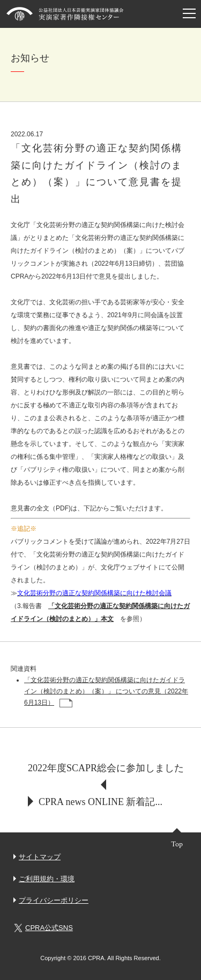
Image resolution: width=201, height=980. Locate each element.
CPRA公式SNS (43, 928)
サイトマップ (40, 857)
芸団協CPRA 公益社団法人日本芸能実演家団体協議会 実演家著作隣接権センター (65, 14)
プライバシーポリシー (54, 900)
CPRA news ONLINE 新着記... (100, 802)
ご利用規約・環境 (47, 879)
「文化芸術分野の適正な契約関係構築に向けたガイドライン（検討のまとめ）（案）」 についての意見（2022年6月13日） (106, 691)
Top (177, 844)
